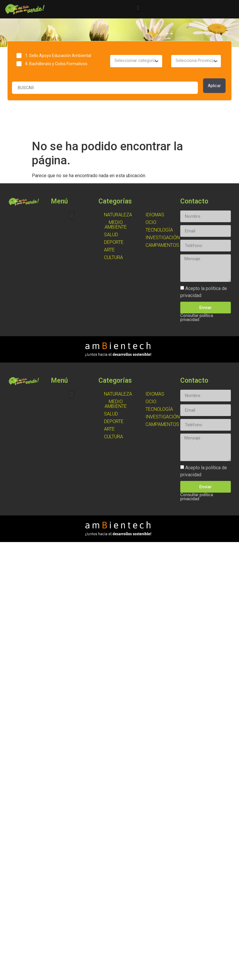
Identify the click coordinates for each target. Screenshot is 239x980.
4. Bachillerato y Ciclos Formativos (56, 64)
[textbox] (136, 61)
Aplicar (214, 86)
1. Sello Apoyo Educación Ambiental (58, 56)
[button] (138, 8)
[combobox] (136, 61)
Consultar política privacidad (197, 318)
